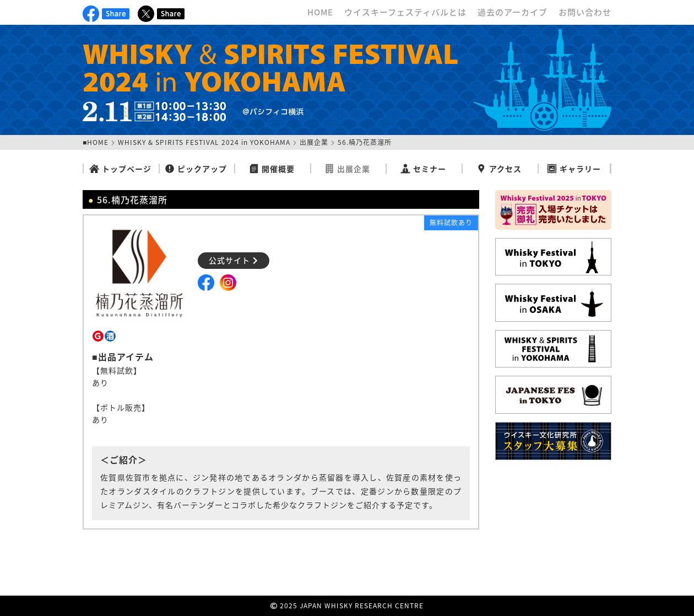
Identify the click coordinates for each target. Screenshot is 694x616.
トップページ (120, 169)
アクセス (499, 169)
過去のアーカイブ (513, 12)
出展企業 (314, 142)
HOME (320, 12)
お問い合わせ (585, 12)
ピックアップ (196, 169)
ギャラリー (574, 169)
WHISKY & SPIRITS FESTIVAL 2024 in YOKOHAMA (204, 142)
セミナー (423, 169)
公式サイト (234, 260)
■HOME (96, 142)
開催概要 (272, 169)
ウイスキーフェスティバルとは (405, 12)
